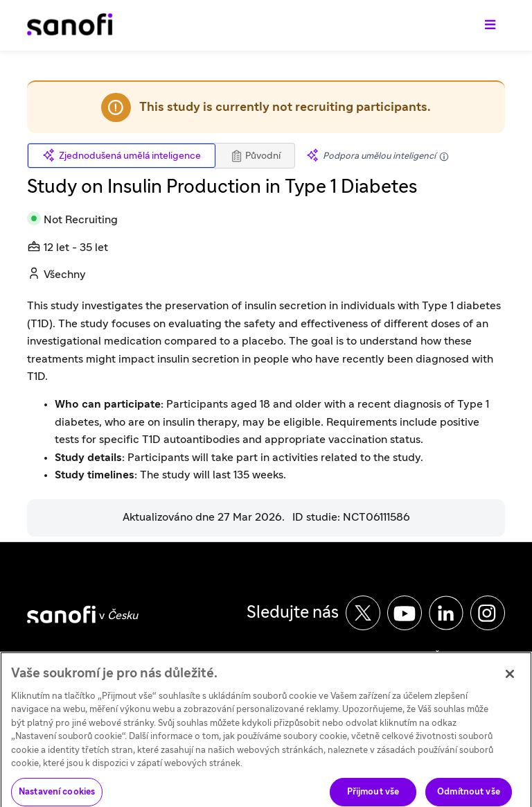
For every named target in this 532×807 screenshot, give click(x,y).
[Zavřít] (510, 680)
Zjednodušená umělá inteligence (122, 156)
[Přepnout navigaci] (490, 26)
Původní (255, 156)
